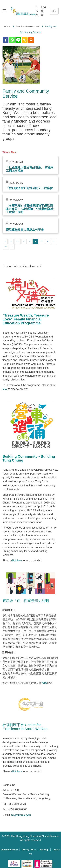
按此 (44, 683)
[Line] (18, 40)
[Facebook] (6, 40)
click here (16, 561)
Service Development (28, 26)
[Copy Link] (25, 40)
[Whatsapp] (12, 40)
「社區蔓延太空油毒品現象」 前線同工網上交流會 (30, 169)
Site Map (44, 850)
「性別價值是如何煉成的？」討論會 (29, 188)
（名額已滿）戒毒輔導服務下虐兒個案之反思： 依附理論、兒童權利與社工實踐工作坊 (30, 209)
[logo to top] (4, 11)
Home (7, 26)
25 (6, 247)
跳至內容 (54, 11)
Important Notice (9, 850)
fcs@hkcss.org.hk (21, 815)
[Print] (31, 40)
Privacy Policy (29, 850)
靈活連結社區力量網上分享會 (25, 230)
